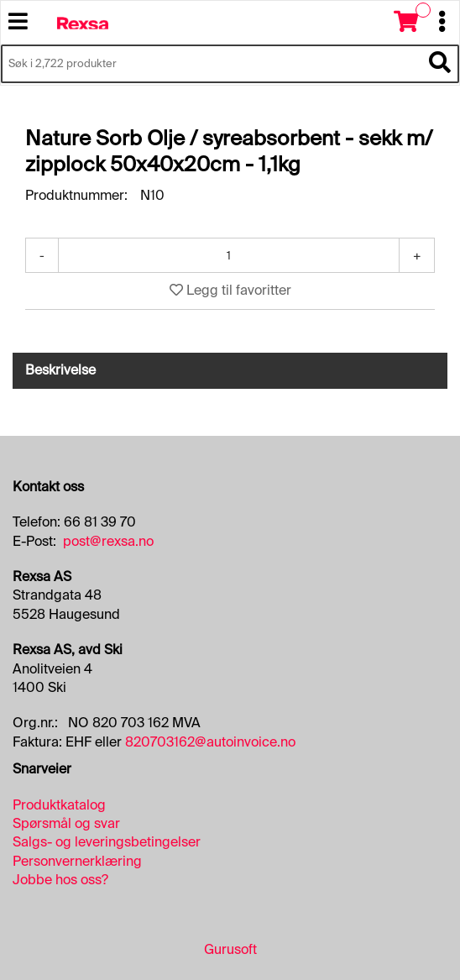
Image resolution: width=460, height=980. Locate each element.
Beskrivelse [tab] (60, 370)
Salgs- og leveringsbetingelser (107, 842)
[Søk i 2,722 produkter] (211, 64)
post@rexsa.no (108, 541)
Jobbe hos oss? (60, 880)
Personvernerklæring (77, 861)
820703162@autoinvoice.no (210, 742)
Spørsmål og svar (66, 823)
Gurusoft (230, 949)
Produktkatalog (59, 805)
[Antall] (229, 255)
